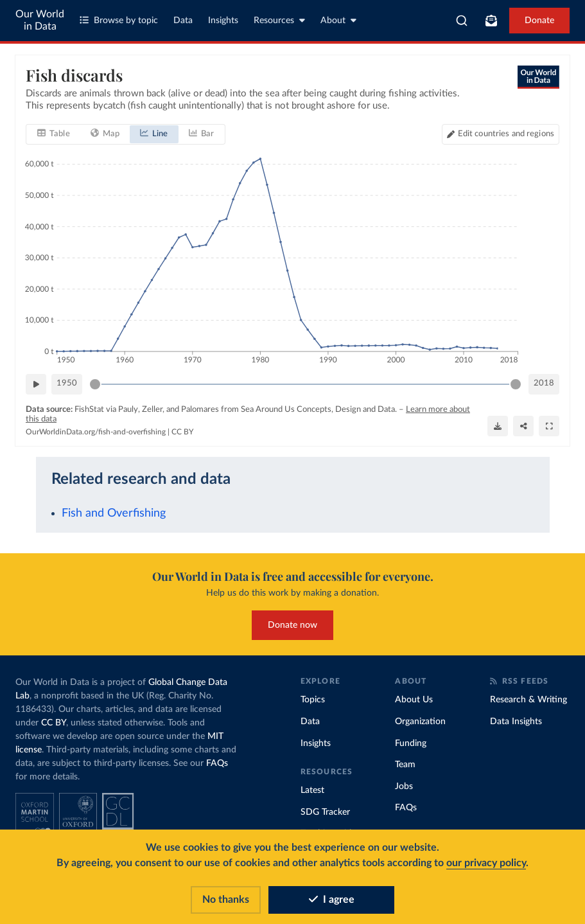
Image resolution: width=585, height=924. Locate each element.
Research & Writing (528, 700)
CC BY (182, 431)
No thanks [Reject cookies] (226, 900)
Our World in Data (40, 20)
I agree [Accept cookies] (332, 900)
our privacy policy (486, 863)
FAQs (217, 763)
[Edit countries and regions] (501, 134)
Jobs (404, 786)
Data (183, 21)
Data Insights (516, 722)
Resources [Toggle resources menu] (279, 20)
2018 (544, 383)
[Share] (523, 426)
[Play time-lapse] (36, 384)
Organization (420, 722)
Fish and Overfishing (114, 513)
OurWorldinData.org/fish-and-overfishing (96, 431)
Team (405, 765)
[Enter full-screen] (549, 426)
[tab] (54, 134)
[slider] (95, 384)
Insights (223, 21)
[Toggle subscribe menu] (491, 21)
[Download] (498, 426)
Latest (312, 790)
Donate (539, 21)
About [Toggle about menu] (338, 20)
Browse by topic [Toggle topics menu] (119, 20)
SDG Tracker (325, 812)
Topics (313, 700)
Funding (411, 743)
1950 (67, 383)
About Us (414, 700)
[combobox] (462, 21)
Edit (506, 133)
